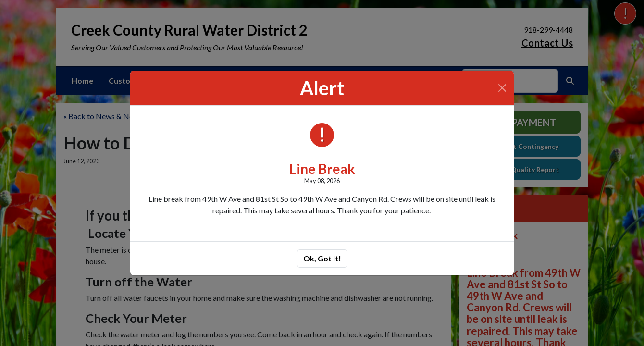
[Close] (502, 88)
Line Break (322, 169)
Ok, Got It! (322, 258)
